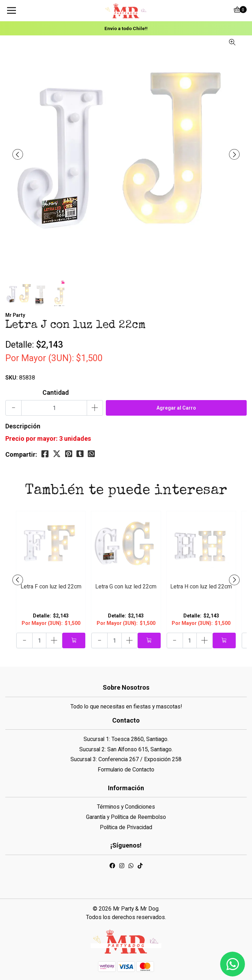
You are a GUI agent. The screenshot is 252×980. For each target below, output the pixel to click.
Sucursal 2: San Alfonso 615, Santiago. (126, 749)
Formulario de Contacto (126, 770)
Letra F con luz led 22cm (51, 586)
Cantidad (56, 392)
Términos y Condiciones (126, 807)
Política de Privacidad (126, 827)
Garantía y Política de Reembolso (126, 817)
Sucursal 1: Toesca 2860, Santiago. (126, 739)
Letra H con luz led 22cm (201, 586)
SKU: (12, 378)
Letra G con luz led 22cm (126, 586)
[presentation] (18, 154)
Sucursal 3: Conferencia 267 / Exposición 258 (126, 759)
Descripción (23, 426)
